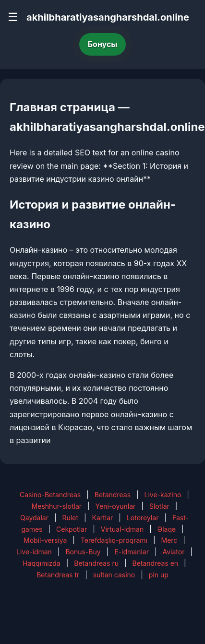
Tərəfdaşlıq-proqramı (114, 540)
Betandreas (113, 495)
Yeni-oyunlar (116, 506)
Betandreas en (156, 563)
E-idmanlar (132, 552)
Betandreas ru (96, 563)
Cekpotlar (72, 529)
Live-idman (34, 552)
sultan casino (114, 575)
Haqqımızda (41, 563)
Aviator (173, 552)
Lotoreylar (143, 518)
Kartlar (103, 518)
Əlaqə (167, 529)
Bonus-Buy (83, 552)
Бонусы (103, 44)
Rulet (70, 518)
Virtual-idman (122, 529)
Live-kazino (163, 495)
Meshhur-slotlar (57, 506)
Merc (169, 540)
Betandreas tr (58, 575)
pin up (159, 575)
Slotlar (159, 506)
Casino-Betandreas (50, 495)
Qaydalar (34, 518)
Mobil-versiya (45, 540)
